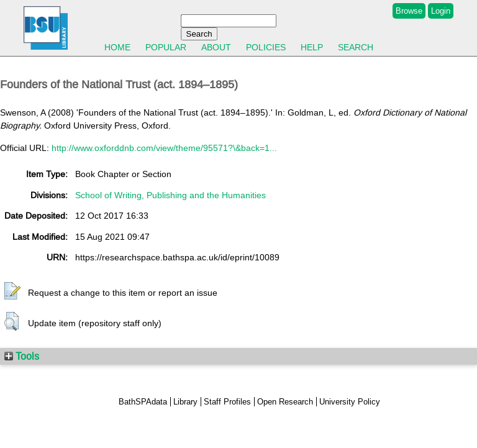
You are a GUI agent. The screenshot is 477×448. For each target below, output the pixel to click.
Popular (166, 47)
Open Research (285, 402)
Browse (409, 11)
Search (356, 47)
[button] (12, 291)
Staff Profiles (227, 402)
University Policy (350, 402)
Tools (22, 356)
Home (117, 47)
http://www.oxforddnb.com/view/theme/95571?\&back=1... (164, 148)
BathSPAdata (143, 402)
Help (312, 47)
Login (441, 11)
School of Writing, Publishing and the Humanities (170, 195)
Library (185, 402)
